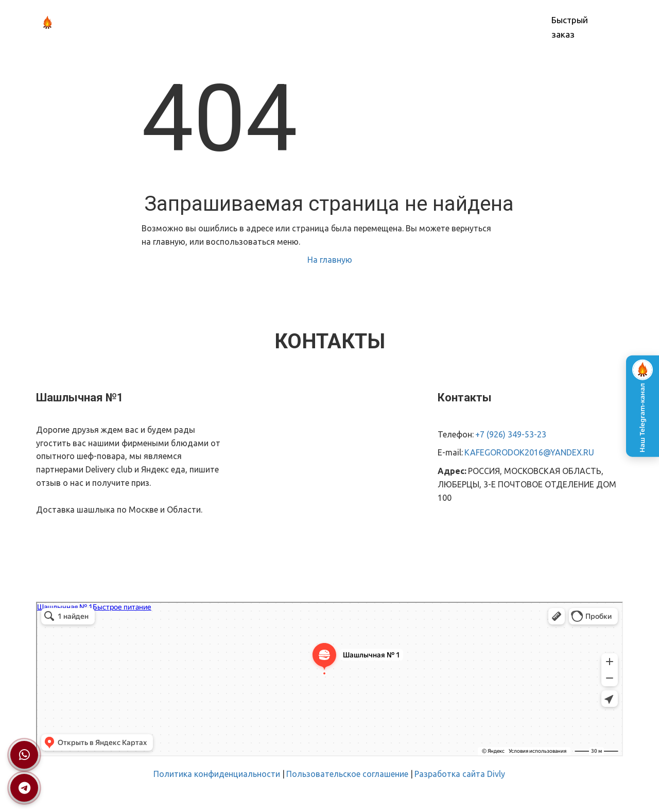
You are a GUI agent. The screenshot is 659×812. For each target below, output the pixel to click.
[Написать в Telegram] (24, 788)
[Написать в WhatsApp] (24, 755)
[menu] (348, 23)
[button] (285, 23)
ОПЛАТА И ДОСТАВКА (359, 23)
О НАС (237, 23)
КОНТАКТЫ (430, 23)
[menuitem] (196, 23)
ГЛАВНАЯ (196, 23)
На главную (330, 260)
